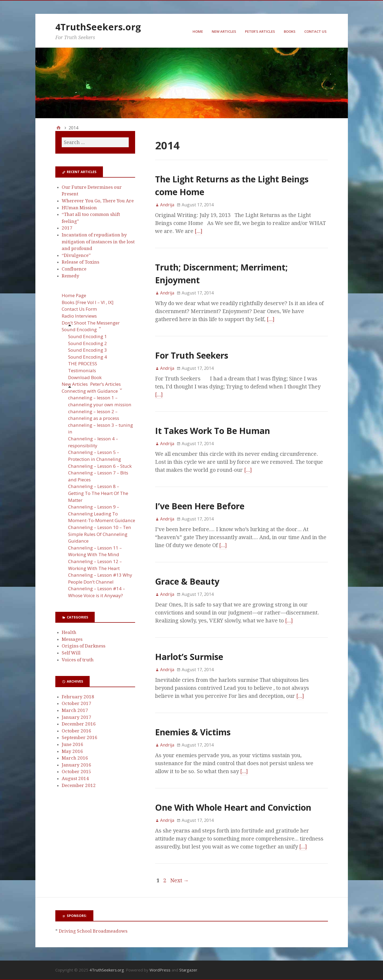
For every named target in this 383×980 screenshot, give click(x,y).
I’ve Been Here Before (200, 506)
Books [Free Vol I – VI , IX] (88, 302)
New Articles (224, 31)
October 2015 (76, 772)
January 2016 (76, 765)
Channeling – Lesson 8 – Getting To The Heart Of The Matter (98, 493)
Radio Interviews (79, 316)
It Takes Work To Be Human (213, 431)
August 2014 (75, 778)
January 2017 (76, 717)
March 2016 (75, 758)
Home (198, 31)
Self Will (71, 653)
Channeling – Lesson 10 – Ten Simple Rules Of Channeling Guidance (100, 534)
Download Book (85, 377)
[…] (199, 231)
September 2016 (80, 737)
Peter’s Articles (260, 31)
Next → (180, 880)
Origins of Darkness (84, 646)
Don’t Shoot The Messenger (91, 323)
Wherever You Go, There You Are (98, 201)
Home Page (74, 295)
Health (69, 632)
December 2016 (79, 724)
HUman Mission (79, 208)
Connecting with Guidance (90, 391)
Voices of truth (78, 660)
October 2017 (76, 703)
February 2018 (78, 697)
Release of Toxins (80, 262)
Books (290, 31)
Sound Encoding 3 (88, 350)
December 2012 (79, 785)
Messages (72, 639)
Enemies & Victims (193, 732)
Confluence (74, 269)
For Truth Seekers (192, 355)
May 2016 (72, 751)
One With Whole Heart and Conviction (233, 807)
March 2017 (75, 710)
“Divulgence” (76, 255)
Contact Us (315, 31)
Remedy (70, 276)
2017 (67, 228)
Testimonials (82, 370)
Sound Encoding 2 (88, 343)
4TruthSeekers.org (98, 27)
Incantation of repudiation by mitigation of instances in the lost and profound (98, 242)
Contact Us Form (79, 309)
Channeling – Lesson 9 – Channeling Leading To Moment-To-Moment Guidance (102, 514)
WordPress (160, 970)
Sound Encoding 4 (88, 357)
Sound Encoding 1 (88, 336)
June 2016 (72, 744)
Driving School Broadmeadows (93, 931)
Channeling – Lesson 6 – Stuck (100, 466)
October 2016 (76, 731)
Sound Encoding (79, 329)
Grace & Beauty (187, 581)
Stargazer (188, 970)
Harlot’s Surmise (189, 657)
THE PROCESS (83, 364)
